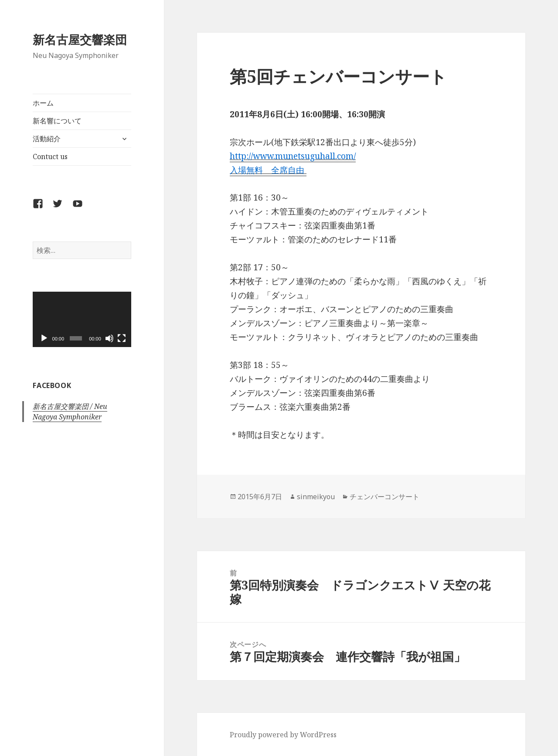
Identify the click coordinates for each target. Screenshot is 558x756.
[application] (82, 319)
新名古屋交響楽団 (80, 39)
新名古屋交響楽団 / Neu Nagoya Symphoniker (70, 412)
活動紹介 (47, 139)
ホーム (43, 103)
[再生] (44, 338)
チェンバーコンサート (384, 497)
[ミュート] (109, 338)
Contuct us (50, 157)
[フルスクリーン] (122, 338)
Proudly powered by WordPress (283, 735)
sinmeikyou (316, 497)
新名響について (57, 121)
